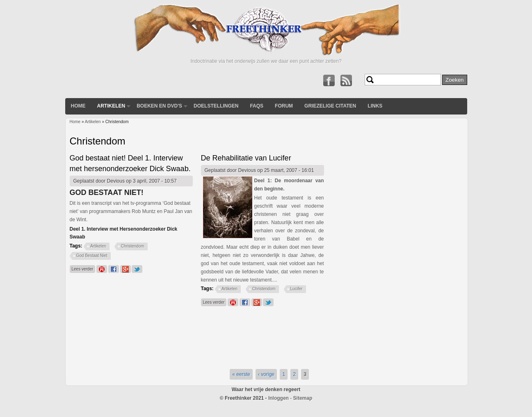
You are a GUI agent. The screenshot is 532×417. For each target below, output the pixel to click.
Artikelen (111, 106)
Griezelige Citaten (330, 106)
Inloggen (279, 398)
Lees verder (84, 268)
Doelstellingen (216, 106)
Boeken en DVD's (159, 106)
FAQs (257, 106)
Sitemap (303, 398)
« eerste (241, 374)
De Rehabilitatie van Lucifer (246, 158)
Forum (284, 106)
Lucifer (297, 289)
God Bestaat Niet (92, 255)
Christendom (133, 246)
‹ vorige (266, 374)
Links (375, 106)
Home (78, 106)
